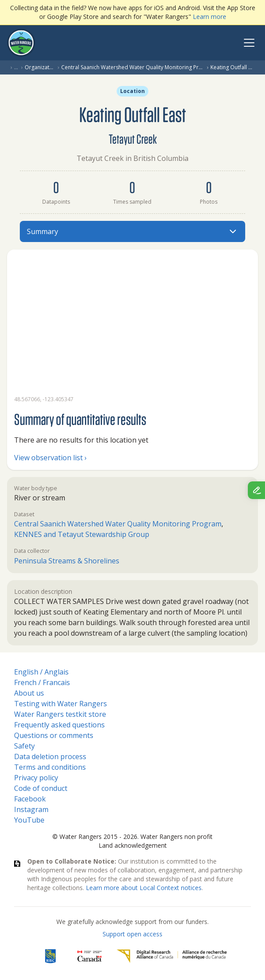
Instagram (31, 809)
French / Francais (42, 682)
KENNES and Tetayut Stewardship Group (82, 534)
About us (29, 693)
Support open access (132, 934)
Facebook (30, 799)
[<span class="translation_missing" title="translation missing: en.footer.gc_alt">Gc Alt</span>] (90, 956)
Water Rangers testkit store (60, 714)
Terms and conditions (50, 767)
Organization (40, 67)
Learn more (210, 17)
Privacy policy (36, 778)
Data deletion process (50, 756)
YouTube (29, 820)
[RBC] (50, 956)
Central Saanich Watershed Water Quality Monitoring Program (132, 67)
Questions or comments (54, 735)
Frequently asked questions (59, 725)
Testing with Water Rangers (61, 704)
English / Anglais (41, 672)
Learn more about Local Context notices (144, 888)
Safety (24, 746)
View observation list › (50, 458)
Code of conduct (41, 788)
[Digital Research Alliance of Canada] (172, 956)
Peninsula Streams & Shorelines (67, 561)
